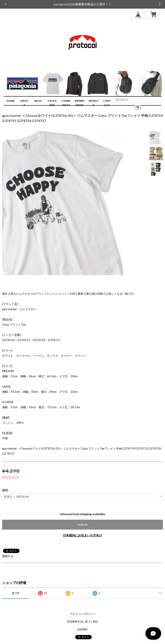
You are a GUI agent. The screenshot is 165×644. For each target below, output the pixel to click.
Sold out (83, 525)
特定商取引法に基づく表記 (82, 622)
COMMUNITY (66, 103)
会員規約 (82, 629)
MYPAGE (93, 103)
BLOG (38, 101)
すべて (16, 593)
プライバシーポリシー (82, 614)
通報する (8, 556)
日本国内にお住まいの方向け (82, 535)
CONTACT (107, 103)
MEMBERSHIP (79, 103)
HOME (11, 101)
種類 (5, 490)
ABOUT (24, 103)
